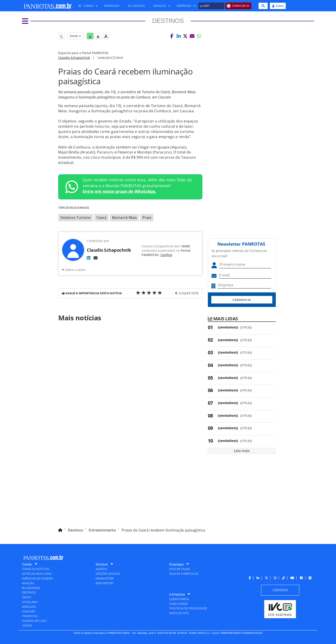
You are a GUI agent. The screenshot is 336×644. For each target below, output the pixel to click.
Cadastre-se (242, 300)
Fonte (75, 36)
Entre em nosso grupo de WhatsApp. (119, 191)
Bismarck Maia (124, 218)
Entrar (278, 6)
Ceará (101, 218)
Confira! (166, 255)
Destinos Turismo (76, 218)
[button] (172, 36)
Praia (147, 218)
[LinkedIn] (89, 258)
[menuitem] (86, 6)
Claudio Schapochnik (74, 58)
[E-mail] (96, 258)
